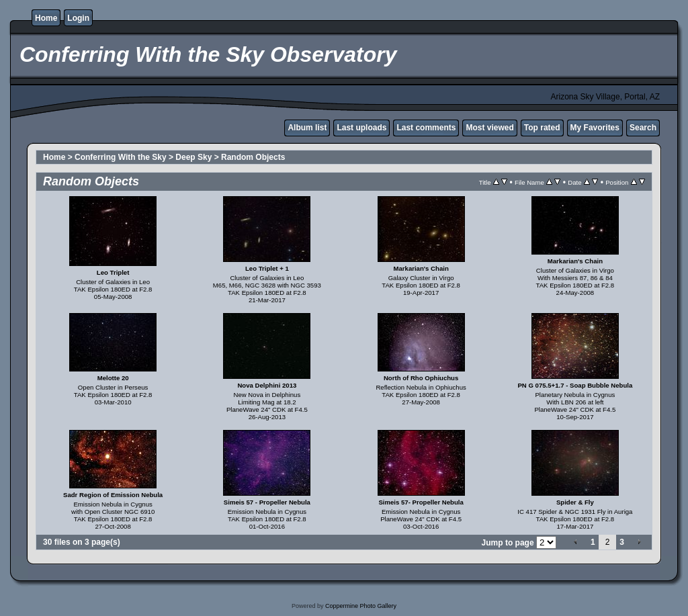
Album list (307, 128)
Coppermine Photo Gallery (361, 606)
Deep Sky (193, 157)
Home (46, 18)
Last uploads (361, 128)
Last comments (426, 128)
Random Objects (253, 157)
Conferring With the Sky (121, 157)
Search (643, 128)
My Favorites (595, 128)
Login (78, 18)
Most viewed (489, 128)
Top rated (542, 128)
